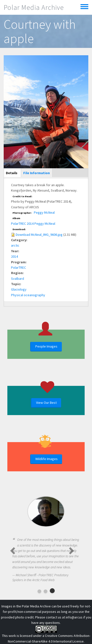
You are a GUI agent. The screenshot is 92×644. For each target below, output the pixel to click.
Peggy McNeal (44, 212)
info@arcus (74, 617)
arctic (15, 245)
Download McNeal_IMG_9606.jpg (39, 235)
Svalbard (18, 279)
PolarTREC (19, 267)
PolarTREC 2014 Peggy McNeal (33, 224)
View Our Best (46, 403)
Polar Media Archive (34, 7)
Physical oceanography (28, 295)
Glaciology (19, 289)
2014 (14, 256)
